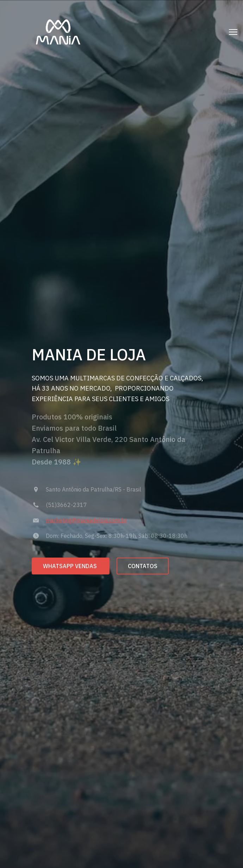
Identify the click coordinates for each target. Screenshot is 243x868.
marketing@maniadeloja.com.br (86, 520)
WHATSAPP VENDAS (71, 566)
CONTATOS (143, 566)
